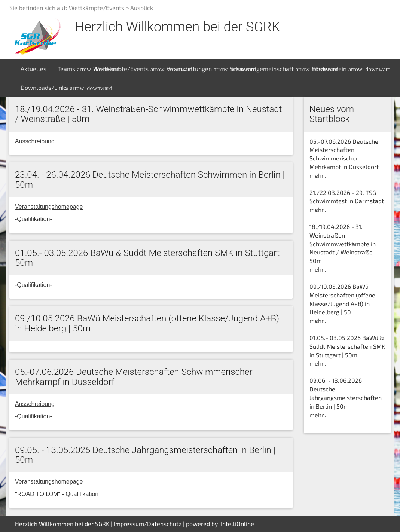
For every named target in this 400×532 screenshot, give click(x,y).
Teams (73, 69)
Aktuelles (33, 69)
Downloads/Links (51, 88)
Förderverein (335, 69)
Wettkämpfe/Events (127, 69)
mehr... (319, 175)
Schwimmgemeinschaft (268, 69)
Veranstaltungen (195, 69)
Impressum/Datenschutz (148, 524)
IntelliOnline (237, 524)
